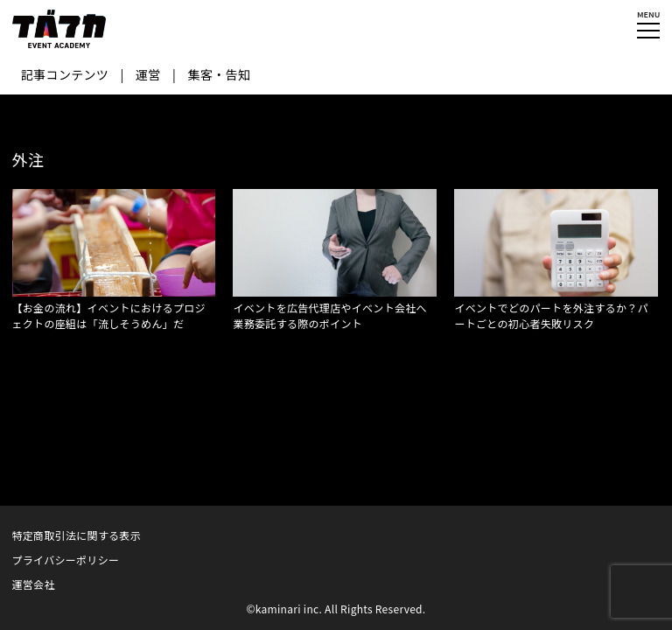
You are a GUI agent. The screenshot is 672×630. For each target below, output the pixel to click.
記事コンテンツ (65, 74)
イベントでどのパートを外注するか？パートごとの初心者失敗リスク (551, 315)
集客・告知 (220, 74)
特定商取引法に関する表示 (77, 535)
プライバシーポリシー (66, 560)
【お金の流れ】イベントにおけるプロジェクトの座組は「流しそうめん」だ (109, 315)
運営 (148, 74)
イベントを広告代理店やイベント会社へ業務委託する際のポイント (329, 315)
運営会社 (34, 584)
